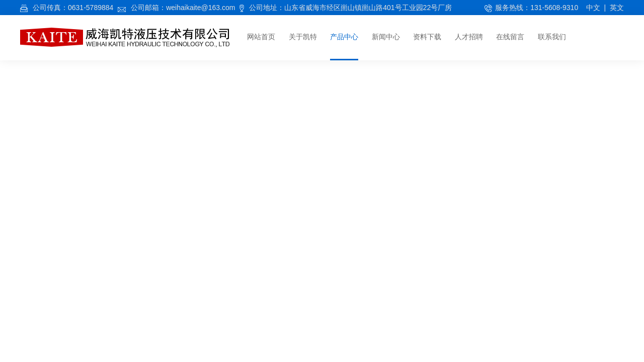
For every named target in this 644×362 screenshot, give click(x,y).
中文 (593, 8)
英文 (617, 8)
